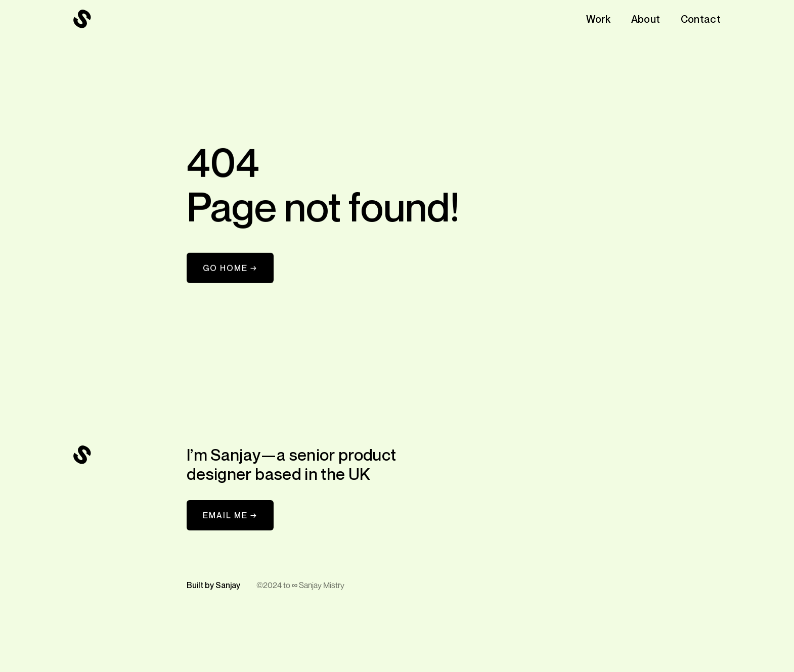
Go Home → (230, 268)
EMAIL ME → (230, 515)
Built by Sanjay (213, 585)
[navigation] (82, 19)
